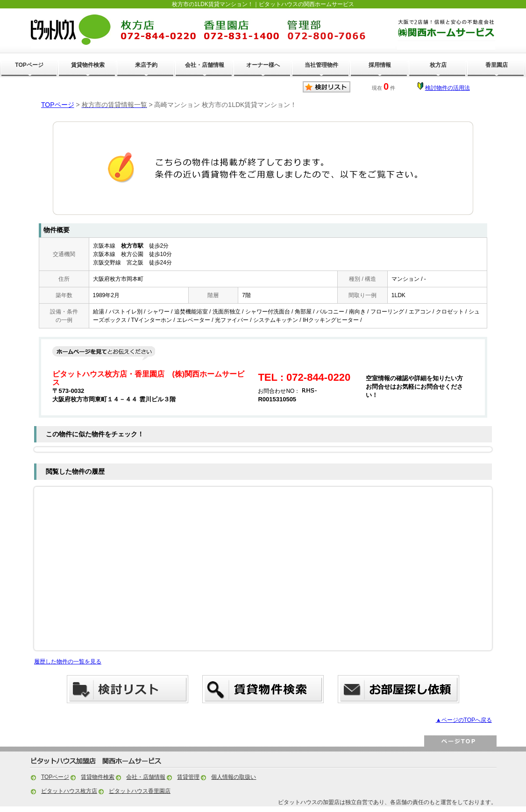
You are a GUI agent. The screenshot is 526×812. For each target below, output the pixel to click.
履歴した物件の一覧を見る (68, 662)
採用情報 (380, 65)
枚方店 (438, 65)
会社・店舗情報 (205, 65)
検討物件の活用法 (448, 88)
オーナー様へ (263, 65)
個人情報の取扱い (234, 777)
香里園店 (497, 65)
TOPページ (29, 65)
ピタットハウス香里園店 (140, 791)
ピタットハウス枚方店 (69, 791)
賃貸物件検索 (88, 65)
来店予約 (146, 65)
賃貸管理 (188, 777)
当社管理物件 (321, 65)
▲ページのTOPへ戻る (464, 720)
